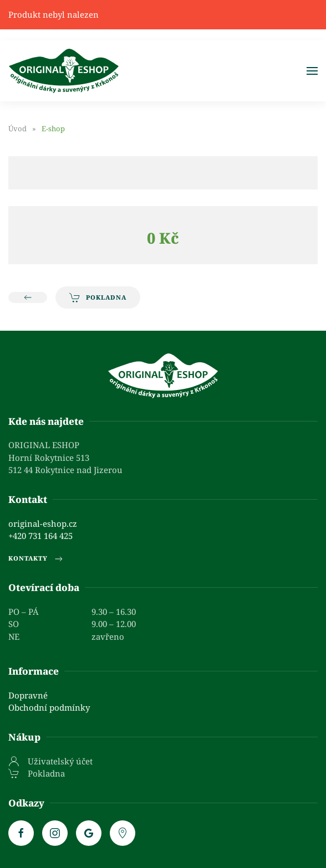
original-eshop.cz (43, 523)
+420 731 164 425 (40, 536)
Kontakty (36, 559)
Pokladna (98, 297)
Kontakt (28, 499)
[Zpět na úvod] (64, 71)
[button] (312, 71)
